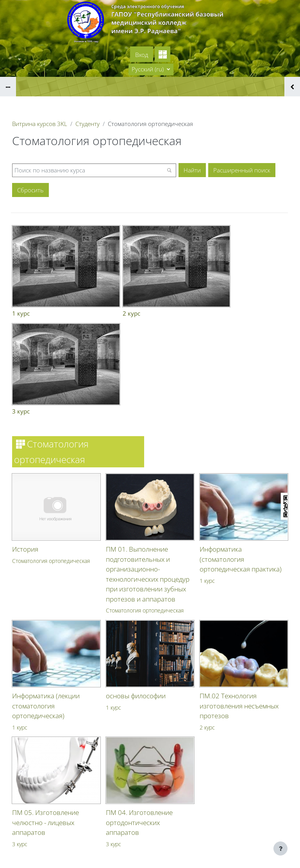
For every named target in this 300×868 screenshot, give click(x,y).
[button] (151, 69)
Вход (142, 55)
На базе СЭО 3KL (279, 857)
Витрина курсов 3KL (40, 124)
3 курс (20, 733)
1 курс (207, 470)
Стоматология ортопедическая (51, 450)
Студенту (87, 124)
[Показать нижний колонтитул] (280, 848)
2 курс (207, 616)
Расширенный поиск (242, 170)
